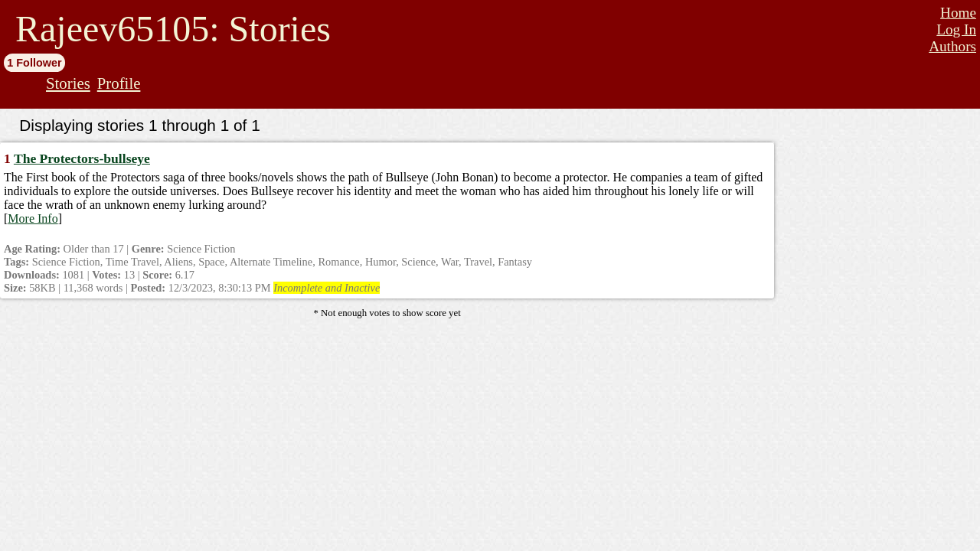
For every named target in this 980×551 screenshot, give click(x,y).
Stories (68, 83)
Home (958, 13)
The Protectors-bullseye (82, 158)
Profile (119, 83)
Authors (952, 46)
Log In (956, 29)
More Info (33, 218)
